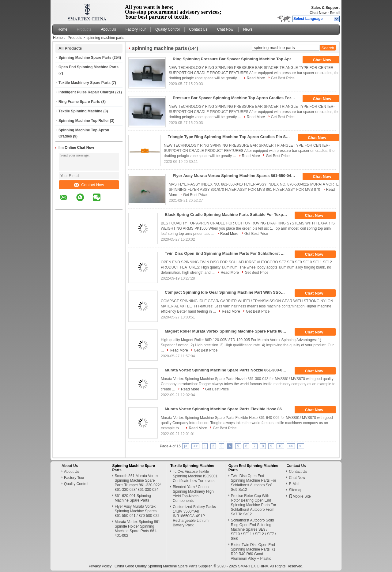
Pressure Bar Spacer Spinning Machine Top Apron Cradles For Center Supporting (236, 98)
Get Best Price (283, 78)
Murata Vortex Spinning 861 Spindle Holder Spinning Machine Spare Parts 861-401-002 (138, 529)
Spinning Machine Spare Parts (85, 58)
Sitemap (296, 490)
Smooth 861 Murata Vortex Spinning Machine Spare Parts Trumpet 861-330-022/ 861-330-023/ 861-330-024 (138, 483)
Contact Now (89, 185)
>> (291, 446)
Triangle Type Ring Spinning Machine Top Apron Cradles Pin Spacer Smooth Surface (231, 137)
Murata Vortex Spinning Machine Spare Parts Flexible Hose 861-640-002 (228, 409)
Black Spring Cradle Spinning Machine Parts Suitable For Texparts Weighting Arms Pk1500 (228, 214)
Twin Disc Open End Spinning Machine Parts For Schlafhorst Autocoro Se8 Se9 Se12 (228, 253)
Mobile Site (300, 496)
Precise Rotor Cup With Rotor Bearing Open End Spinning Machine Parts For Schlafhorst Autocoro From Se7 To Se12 (254, 505)
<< (195, 446)
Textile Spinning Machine (80, 111)
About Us (108, 29)
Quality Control (167, 29)
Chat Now (318, 13)
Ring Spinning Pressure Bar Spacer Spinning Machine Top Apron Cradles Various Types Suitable (236, 59)
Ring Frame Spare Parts (79, 102)
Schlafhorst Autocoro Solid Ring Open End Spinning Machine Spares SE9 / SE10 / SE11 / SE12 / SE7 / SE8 (253, 529)
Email (335, 13)
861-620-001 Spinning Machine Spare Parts (133, 498)
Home (62, 29)
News (248, 29)
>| (301, 446)
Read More (256, 78)
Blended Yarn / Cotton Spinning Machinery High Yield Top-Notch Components (193, 494)
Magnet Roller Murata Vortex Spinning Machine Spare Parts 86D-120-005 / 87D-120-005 (228, 331)
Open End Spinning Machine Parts (89, 67)
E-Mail (294, 484)
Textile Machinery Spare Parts (85, 83)
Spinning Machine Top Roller (84, 121)
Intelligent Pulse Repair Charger (86, 92)
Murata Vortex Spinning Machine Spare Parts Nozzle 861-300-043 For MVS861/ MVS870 (228, 370)
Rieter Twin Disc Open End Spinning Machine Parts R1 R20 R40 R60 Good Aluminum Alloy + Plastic (253, 552)
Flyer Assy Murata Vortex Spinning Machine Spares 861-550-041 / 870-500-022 (236, 176)
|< (186, 446)
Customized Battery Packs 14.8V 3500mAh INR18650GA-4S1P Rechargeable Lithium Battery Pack (194, 516)
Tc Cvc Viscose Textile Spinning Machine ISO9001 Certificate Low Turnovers (195, 476)
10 (280, 446)
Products (84, 29)
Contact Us (198, 29)
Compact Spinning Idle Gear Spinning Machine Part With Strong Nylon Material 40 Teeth (228, 292)
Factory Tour (136, 29)
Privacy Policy (100, 566)
